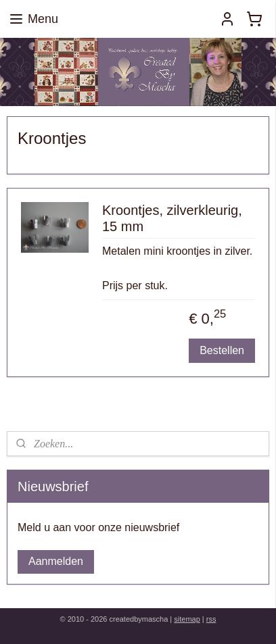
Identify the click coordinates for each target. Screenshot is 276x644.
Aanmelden (56, 561)
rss (211, 619)
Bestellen (222, 350)
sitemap (187, 619)
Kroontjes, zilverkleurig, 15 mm (172, 218)
